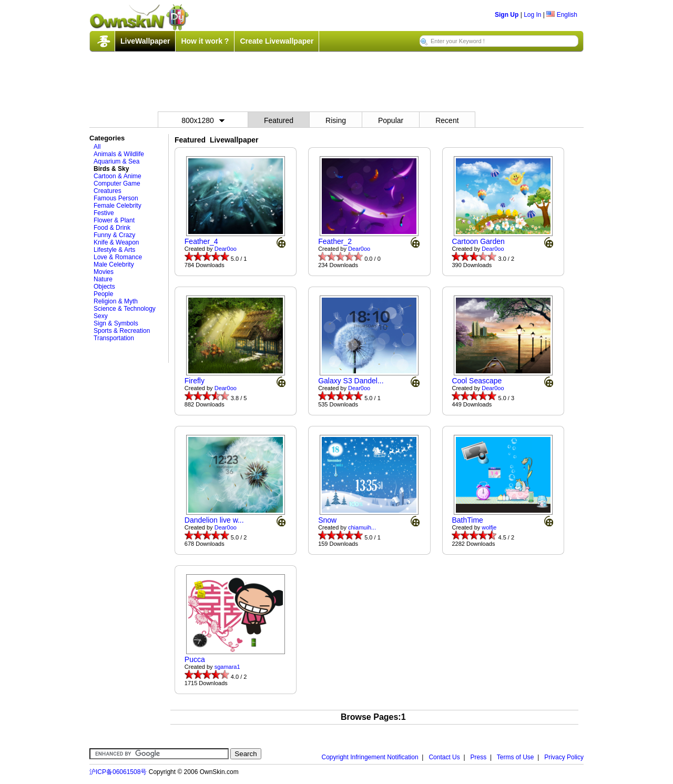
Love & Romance (118, 257)
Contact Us (444, 757)
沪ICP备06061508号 (118, 772)
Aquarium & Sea (116, 161)
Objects (104, 287)
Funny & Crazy (114, 235)
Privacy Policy (564, 757)
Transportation (114, 338)
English (562, 15)
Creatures (108, 191)
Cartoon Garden (478, 241)
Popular (391, 120)
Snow (327, 520)
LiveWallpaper (145, 41)
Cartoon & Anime (118, 176)
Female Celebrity (118, 206)
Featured (279, 120)
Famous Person (116, 198)
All (97, 147)
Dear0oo (226, 249)
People (103, 294)
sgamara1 (227, 667)
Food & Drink (112, 228)
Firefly (195, 381)
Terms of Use (516, 757)
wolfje (489, 527)
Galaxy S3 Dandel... (351, 381)
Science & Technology (125, 309)
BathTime (467, 520)
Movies (104, 272)
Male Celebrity (114, 264)
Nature (103, 279)
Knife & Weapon (116, 242)
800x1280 (203, 120)
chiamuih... (362, 527)
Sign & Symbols (116, 323)
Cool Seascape (477, 381)
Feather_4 (201, 241)
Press (479, 757)
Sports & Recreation (122, 331)
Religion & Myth (116, 301)
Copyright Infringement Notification (370, 757)
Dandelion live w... (214, 520)
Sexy (101, 316)
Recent (447, 120)
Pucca (195, 659)
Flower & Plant (114, 220)
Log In (532, 15)
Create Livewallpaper (277, 41)
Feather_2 (335, 241)
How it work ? (205, 41)
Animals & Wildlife (119, 154)
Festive (104, 213)
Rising (336, 120)
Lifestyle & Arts (114, 250)
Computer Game (117, 184)
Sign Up (507, 15)
